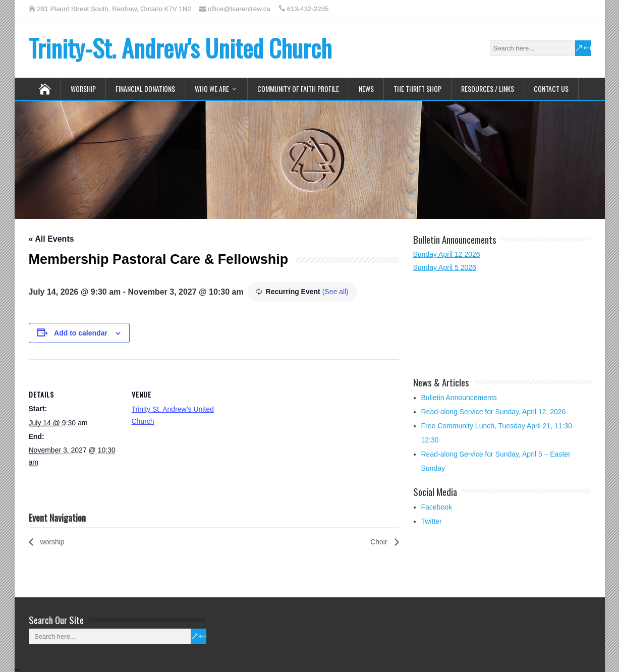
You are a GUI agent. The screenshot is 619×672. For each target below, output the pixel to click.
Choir (380, 542)
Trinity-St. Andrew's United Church (180, 48)
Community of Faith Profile (298, 89)
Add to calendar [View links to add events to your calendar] (81, 333)
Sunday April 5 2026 (445, 267)
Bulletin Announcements (459, 398)
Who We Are (212, 89)
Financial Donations (145, 89)
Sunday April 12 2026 (447, 254)
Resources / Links (488, 89)
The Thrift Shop (417, 89)
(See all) (335, 292)
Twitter (432, 521)
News (366, 89)
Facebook (437, 507)
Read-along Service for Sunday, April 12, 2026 (494, 412)
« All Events (51, 239)
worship (51, 542)
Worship (83, 89)
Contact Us (551, 89)
